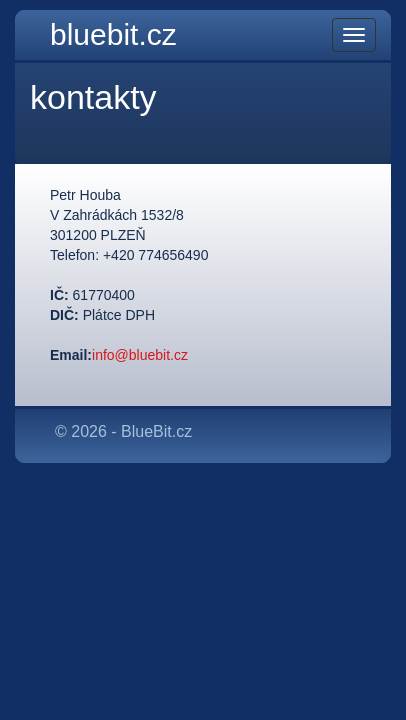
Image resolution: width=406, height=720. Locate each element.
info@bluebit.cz (140, 355)
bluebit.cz (113, 34)
